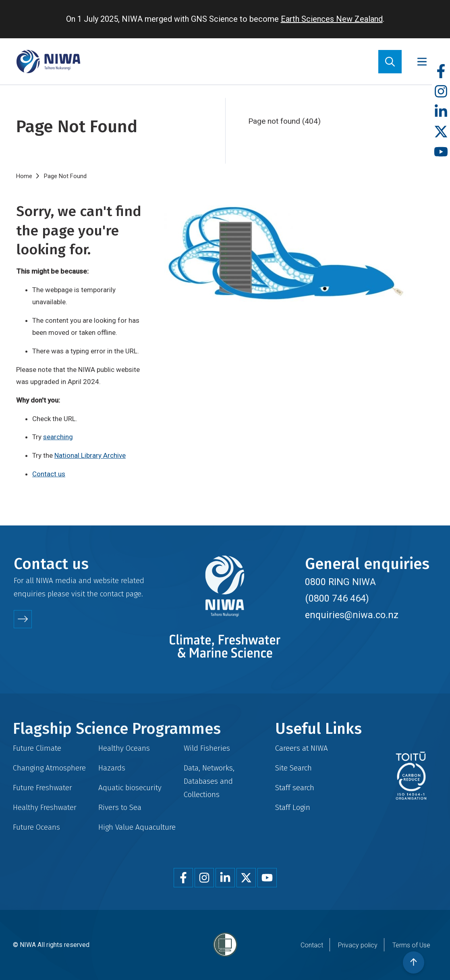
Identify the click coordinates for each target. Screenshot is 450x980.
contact (112, 594)
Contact (312, 945)
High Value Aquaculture (137, 827)
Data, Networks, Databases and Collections (209, 781)
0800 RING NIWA (340, 582)
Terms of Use (411, 945)
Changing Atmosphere (49, 768)
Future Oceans (36, 827)
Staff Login (293, 807)
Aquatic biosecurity (130, 788)
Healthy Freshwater (45, 807)
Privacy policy (358, 945)
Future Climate (37, 748)
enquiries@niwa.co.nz (352, 615)
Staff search (295, 788)
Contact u (47, 474)
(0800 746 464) (337, 598)
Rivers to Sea (120, 807)
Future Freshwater (43, 788)
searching (58, 437)
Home (24, 176)
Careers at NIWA (302, 748)
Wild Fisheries (207, 748)
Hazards (112, 768)
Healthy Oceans (124, 748)
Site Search (293, 768)
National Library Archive (90, 455)
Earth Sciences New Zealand (332, 19)
